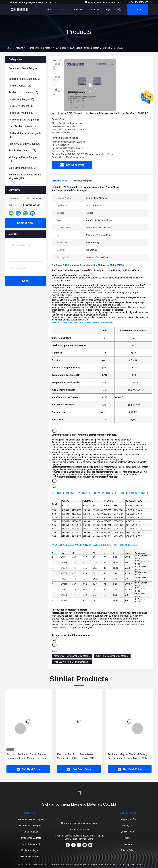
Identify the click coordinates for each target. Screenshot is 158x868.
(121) (23, 70)
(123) (25, 176)
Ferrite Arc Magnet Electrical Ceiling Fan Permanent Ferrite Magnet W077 (128, 756)
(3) (21, 106)
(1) (21, 99)
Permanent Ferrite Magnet (40, 48)
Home (50, 10)
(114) (24, 159)
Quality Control (128, 832)
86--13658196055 (138, 2)
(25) (24, 79)
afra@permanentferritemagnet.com (103, 2)
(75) (22, 168)
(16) (23, 92)
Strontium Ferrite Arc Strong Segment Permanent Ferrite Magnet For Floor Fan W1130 (27, 757)
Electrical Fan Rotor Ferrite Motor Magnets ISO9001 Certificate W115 (77, 756)
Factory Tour (128, 826)
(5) (24, 120)
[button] (20, 729)
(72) (22, 151)
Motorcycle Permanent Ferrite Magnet (72, 656)
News (128, 838)
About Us (79, 10)
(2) (21, 113)
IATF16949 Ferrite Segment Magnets (72, 662)
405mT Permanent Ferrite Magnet (112, 656)
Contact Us (94, 10)
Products (63, 10)
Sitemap (128, 844)
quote (138, 10)
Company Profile (128, 819)
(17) (20, 86)
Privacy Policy (128, 850)
